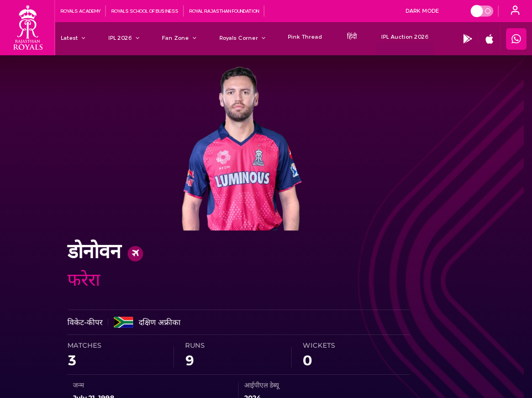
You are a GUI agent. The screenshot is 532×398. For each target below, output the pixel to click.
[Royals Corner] (239, 38)
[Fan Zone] (175, 38)
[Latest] (69, 38)
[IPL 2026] (120, 38)
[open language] (515, 11)
